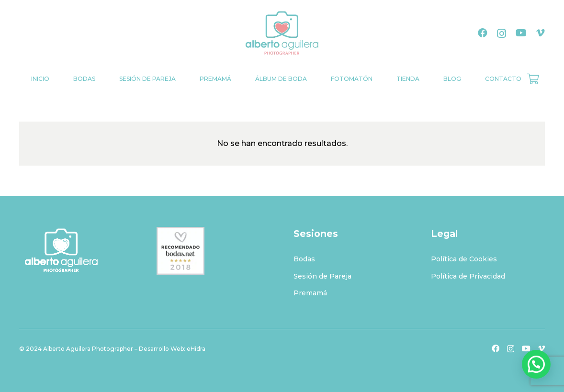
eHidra (196, 349)
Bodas (304, 259)
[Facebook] (483, 33)
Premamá (310, 293)
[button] (536, 364)
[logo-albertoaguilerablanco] (76, 251)
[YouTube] (521, 33)
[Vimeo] (541, 33)
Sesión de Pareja (322, 276)
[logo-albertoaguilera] (282, 34)
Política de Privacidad (468, 276)
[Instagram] (502, 34)
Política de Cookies (464, 259)
